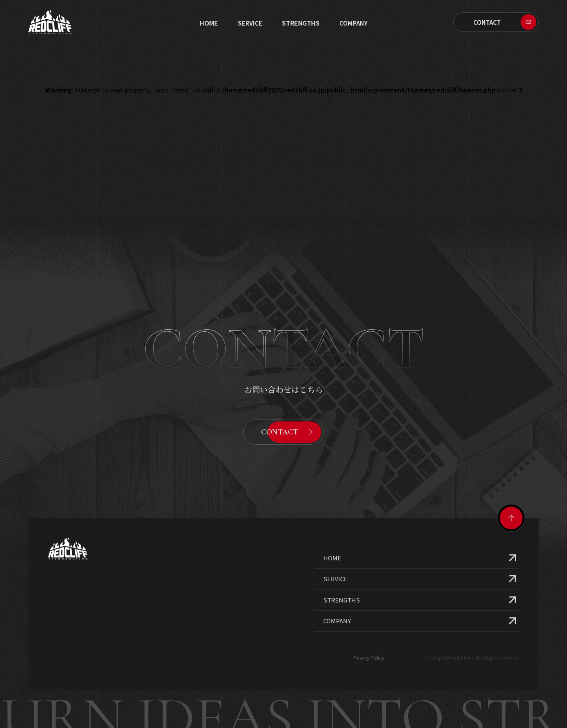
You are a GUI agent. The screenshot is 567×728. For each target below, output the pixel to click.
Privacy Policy (369, 639)
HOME (332, 540)
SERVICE (250, 23)
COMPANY (337, 603)
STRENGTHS (301, 23)
